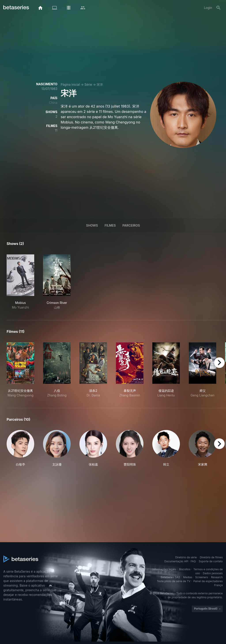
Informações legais (164, 569)
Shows (92, 225)
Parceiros (131, 225)
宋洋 (100, 84)
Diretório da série (186, 557)
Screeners (202, 577)
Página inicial (70, 84)
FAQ (193, 561)
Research (217, 577)
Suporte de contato (211, 561)
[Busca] (218, 8)
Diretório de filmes (211, 557)
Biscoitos (185, 569)
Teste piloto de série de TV (174, 581)
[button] (20, 448)
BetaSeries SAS (170, 577)
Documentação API (176, 561)
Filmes (110, 225)
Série (88, 84)
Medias (188, 577)
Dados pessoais (213, 573)
